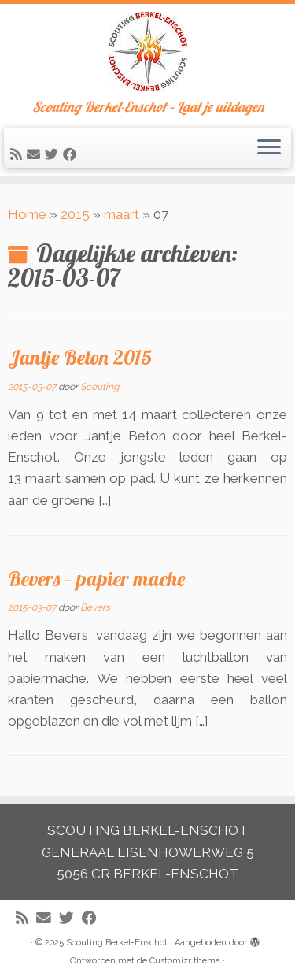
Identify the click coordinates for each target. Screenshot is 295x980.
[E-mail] (36, 154)
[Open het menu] (269, 148)
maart (122, 214)
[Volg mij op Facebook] (72, 154)
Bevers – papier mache (96, 578)
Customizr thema (185, 961)
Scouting (100, 387)
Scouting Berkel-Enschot (117, 943)
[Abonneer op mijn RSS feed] (18, 154)
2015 (75, 214)
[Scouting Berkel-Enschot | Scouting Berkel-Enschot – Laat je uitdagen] (147, 52)
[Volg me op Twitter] (54, 154)
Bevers (95, 607)
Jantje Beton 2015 (80, 357)
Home (27, 214)
